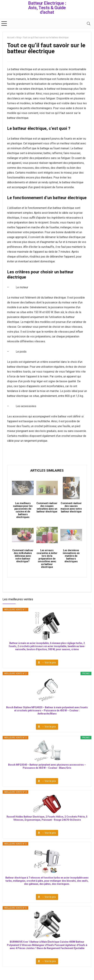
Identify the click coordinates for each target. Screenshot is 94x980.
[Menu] (4, 24)
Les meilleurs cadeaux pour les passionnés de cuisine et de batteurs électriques (23, 510)
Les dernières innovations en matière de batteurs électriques (71, 556)
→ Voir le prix (49, 663)
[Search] (89, 24)
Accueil (11, 38)
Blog (19, 38)
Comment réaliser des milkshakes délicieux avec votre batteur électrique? (23, 556)
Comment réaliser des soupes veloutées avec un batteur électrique (47, 507)
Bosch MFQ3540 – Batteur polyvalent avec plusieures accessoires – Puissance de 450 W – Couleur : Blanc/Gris (47, 766)
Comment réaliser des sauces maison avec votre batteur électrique (71, 507)
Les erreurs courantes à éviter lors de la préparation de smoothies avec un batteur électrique (47, 559)
